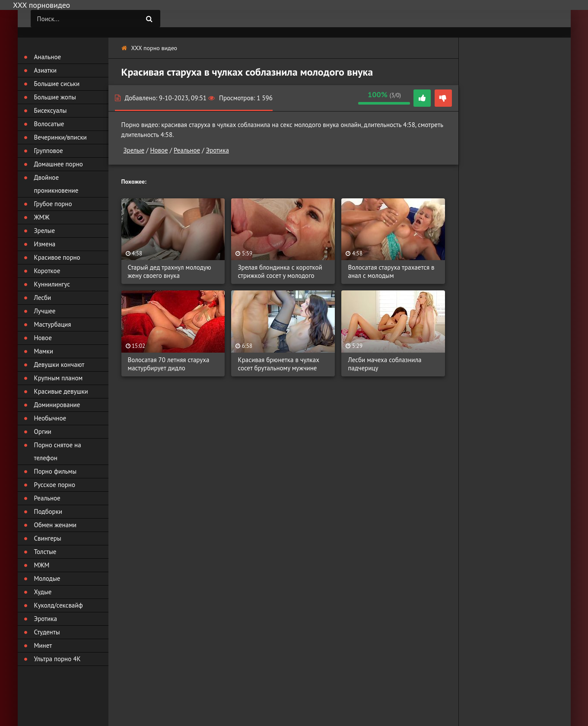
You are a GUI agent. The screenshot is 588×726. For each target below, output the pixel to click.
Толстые (45, 552)
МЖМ (42, 565)
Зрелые (134, 150)
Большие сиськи (57, 84)
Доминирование (57, 405)
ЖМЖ (42, 217)
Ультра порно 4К (57, 659)
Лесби (43, 298)
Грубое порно (53, 204)
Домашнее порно (59, 164)
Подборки (48, 511)
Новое (159, 150)
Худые (43, 592)
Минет (43, 645)
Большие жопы (55, 97)
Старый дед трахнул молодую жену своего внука (170, 271)
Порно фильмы (56, 471)
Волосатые (49, 124)
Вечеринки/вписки (60, 137)
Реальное (187, 150)
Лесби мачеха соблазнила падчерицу (385, 364)
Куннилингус (52, 284)
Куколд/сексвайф (59, 605)
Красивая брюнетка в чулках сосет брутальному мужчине (278, 364)
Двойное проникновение (56, 184)
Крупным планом (59, 378)
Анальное (48, 57)
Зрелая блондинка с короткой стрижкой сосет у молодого (280, 271)
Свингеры (48, 538)
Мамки (44, 351)
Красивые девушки (61, 391)
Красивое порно (57, 257)
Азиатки (45, 70)
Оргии (43, 431)
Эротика (218, 150)
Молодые (47, 578)
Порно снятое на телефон (58, 451)
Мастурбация (53, 324)
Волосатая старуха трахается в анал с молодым (391, 271)
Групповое (49, 151)
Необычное (50, 418)
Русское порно (55, 485)
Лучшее (45, 311)
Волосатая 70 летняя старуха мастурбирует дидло (169, 364)
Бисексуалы (51, 110)
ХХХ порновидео (41, 5)
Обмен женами (56, 525)
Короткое (47, 271)
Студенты (47, 632)
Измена (45, 244)
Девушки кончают (59, 365)
